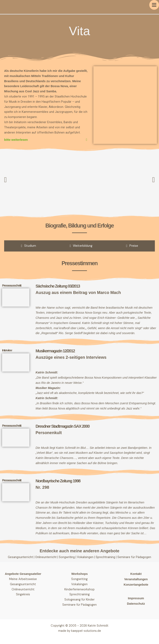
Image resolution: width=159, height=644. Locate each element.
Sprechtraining (106, 557)
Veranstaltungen (136, 579)
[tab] (28, 246)
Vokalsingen (86, 557)
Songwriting (67, 557)
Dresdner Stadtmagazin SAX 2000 (63, 426)
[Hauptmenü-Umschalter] (154, 5)
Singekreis (23, 594)
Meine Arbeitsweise (23, 579)
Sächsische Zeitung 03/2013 (58, 286)
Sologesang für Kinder (79, 600)
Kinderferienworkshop (79, 589)
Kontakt (136, 574)
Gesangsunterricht (20, 557)
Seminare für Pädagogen (134, 557)
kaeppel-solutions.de (86, 631)
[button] (5, 180)
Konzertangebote (136, 585)
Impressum (136, 598)
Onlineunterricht (46, 557)
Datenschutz (136, 604)
